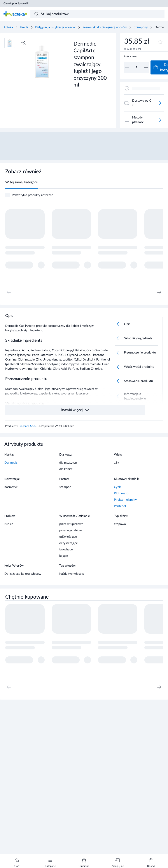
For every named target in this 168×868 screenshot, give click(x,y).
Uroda (24, 27)
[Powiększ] (24, 43)
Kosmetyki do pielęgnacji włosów (105, 27)
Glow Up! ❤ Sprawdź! (16, 4)
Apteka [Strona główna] (8, 27)
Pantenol (120, 506)
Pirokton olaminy (125, 500)
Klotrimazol (122, 493)
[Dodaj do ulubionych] (160, 42)
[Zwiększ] (146, 67)
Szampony (141, 27)
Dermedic (11, 463)
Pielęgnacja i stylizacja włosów (55, 27)
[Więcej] (160, 103)
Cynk (117, 487)
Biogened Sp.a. (28, 426)
